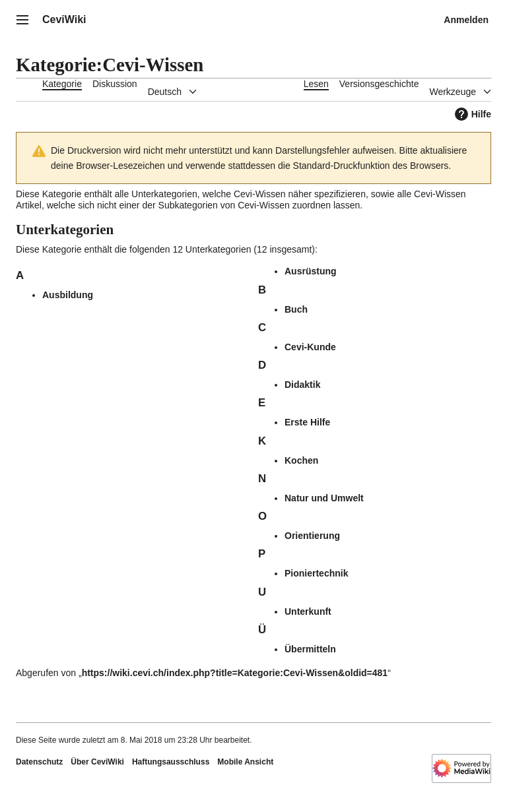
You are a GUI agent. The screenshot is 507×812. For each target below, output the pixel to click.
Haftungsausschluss (171, 762)
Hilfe (471, 114)
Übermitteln (310, 649)
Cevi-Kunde (310, 347)
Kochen (301, 460)
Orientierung (312, 536)
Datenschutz (39, 762)
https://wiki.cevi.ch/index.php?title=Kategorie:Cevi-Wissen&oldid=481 (235, 673)
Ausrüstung (311, 271)
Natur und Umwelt (324, 498)
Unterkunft (308, 611)
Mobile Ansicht (245, 762)
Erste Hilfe (307, 422)
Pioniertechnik (316, 573)
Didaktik (302, 385)
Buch (296, 309)
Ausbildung (68, 295)
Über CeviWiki (97, 762)
